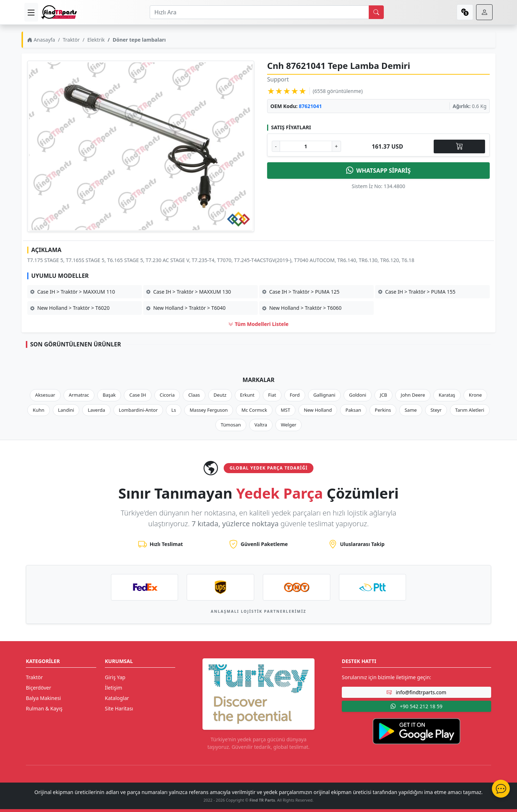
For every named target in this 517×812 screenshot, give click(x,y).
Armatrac (79, 395)
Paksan (353, 410)
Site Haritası (119, 708)
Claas (194, 395)
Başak (109, 395)
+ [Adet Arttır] (336, 146)
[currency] (465, 12)
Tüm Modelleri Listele (258, 324)
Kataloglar (117, 698)
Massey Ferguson (209, 410)
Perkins (383, 410)
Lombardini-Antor (138, 410)
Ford (295, 395)
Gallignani (325, 395)
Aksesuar (45, 395)
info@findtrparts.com (416, 692)
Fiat (272, 395)
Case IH (138, 395)
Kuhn (38, 410)
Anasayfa (41, 40)
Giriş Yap (115, 677)
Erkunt (247, 395)
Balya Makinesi (43, 698)
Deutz (220, 395)
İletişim (113, 688)
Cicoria (167, 395)
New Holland (318, 410)
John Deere (413, 395)
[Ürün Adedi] (306, 146)
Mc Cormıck (254, 410)
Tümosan (231, 425)
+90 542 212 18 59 (416, 706)
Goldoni (358, 395)
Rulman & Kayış (44, 708)
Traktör (71, 40)
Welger (288, 425)
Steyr (436, 410)
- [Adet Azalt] (276, 146)
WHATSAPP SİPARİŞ (378, 171)
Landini (66, 410)
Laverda (96, 410)
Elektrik (96, 40)
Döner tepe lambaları (139, 40)
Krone (475, 395)
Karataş (447, 395)
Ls (174, 410)
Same (411, 410)
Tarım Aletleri (470, 410)
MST (285, 410)
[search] (376, 12)
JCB (383, 395)
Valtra (261, 425)
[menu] (31, 12)
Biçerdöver (38, 688)
